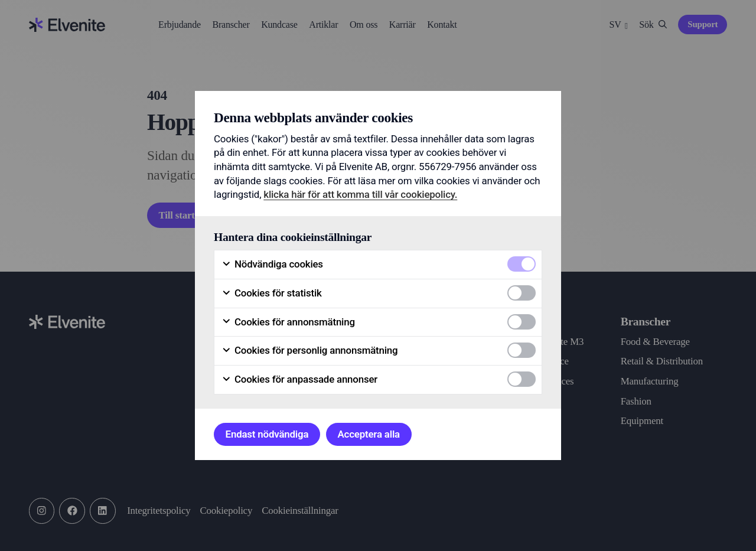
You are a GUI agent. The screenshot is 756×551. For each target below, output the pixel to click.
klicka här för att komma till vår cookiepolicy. (360, 194)
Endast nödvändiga (267, 434)
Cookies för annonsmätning (288, 322)
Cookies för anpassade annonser (299, 379)
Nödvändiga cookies (272, 264)
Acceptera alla (368, 434)
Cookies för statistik (272, 293)
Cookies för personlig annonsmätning (309, 351)
